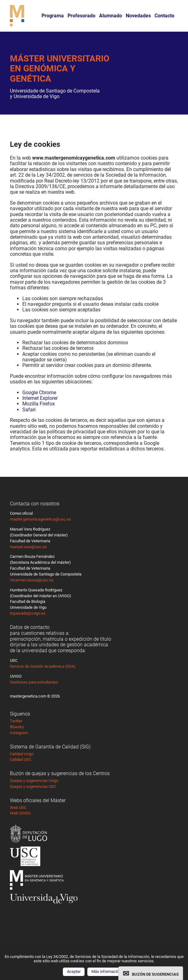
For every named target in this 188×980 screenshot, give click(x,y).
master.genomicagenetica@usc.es (40, 519)
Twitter (16, 721)
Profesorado (81, 16)
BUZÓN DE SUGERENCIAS (155, 974)
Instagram (19, 733)
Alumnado (111, 16)
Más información (106, 971)
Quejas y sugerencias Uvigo (34, 781)
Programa (53, 16)
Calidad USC (21, 759)
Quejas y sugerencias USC (33, 786)
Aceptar (74, 971)
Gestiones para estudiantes (34, 682)
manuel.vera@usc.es (28, 547)
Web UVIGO (20, 813)
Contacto (164, 16)
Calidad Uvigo (22, 754)
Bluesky (17, 727)
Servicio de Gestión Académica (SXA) (43, 666)
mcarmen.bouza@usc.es (32, 580)
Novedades (138, 16)
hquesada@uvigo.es (28, 613)
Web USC (18, 808)
